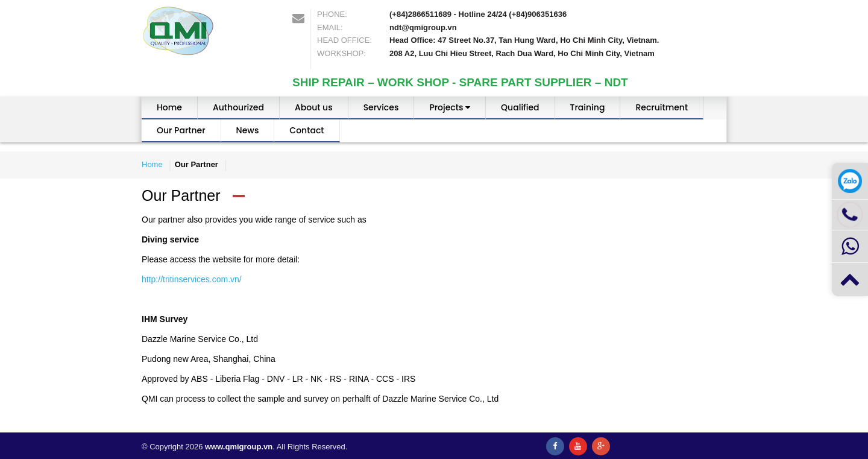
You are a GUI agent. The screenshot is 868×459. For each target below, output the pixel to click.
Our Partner (181, 130)
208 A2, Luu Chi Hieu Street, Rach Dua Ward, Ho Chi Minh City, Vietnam (522, 53)
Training (588, 107)
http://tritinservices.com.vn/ (192, 279)
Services (381, 107)
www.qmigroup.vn (239, 447)
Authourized (238, 107)
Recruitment (662, 107)
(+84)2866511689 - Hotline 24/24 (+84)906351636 (478, 14)
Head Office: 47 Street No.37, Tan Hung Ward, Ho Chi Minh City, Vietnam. (524, 40)
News (248, 130)
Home (169, 107)
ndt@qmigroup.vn (423, 27)
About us (314, 107)
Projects (450, 107)
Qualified (520, 107)
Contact (307, 130)
